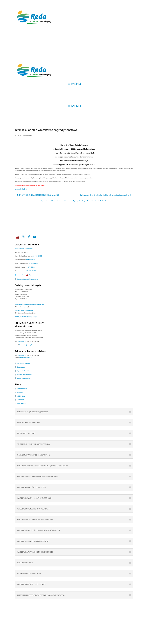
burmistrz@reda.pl (26, 345)
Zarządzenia (21, 367)
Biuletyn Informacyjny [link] (24, 375)
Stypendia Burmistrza (24, 371)
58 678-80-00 (37, 256)
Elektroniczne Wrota (24, 311)
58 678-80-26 (33, 263)
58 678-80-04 (30, 267)
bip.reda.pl (33, 275)
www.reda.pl (21, 275)
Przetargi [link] (82, 201)
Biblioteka (20, 392)
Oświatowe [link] (68, 201)
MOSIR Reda (21, 396)
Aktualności (28, 136)
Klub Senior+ (21, 403)
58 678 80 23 (22, 341)
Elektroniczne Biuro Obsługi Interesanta (30, 305)
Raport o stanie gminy (24, 378)
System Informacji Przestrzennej (27, 279)
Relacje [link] (53, 201)
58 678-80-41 (31, 260)
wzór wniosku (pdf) (21, 189)
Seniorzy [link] (60, 201)
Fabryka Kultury (22, 389)
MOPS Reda (21, 400)
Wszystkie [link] (90, 201)
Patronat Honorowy (23, 363)
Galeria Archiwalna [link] (101, 201)
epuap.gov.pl (32, 317)
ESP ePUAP (24, 317)
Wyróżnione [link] (45, 201)
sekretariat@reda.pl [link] (26, 358)
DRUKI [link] (17, 317)
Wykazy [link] (75, 201)
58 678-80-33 (31, 271)
